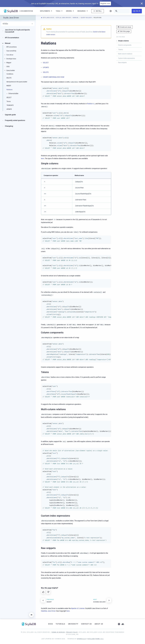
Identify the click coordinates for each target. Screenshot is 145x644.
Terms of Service (58, 632)
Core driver (10, 55)
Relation (90, 104)
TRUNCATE (10, 105)
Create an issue (124, 27)
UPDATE (46, 67)
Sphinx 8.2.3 (81, 639)
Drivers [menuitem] (70, 11)
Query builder (87, 18)
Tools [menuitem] (59, 11)
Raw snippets (122, 63)
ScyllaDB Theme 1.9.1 (96, 639)
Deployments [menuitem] (46, 11)
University (73, 624)
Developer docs (11, 59)
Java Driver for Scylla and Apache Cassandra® (17, 31)
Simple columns (124, 41)
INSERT (9, 86)
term (43, 158)
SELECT (46, 63)
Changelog (9, 126)
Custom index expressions (126, 58)
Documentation (27, 11)
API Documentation (12, 38)
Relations (9, 90)
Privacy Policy (72, 632)
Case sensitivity (11, 51)
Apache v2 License (78, 608)
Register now (105, 4)
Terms (9, 101)
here (68, 611)
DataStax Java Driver (48, 611)
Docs (51, 624)
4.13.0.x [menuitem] (18, 24)
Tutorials (61, 624)
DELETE (46, 72)
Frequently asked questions (15, 120)
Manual (76, 18)
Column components (125, 45)
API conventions (12, 47)
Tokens (120, 49)
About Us (99, 624)
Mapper (9, 63)
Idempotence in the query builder (17, 82)
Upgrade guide (10, 115)
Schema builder (13, 93)
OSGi (8, 67)
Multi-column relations (125, 54)
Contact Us (86, 624)
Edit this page (124, 31)
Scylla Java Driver (64, 18)
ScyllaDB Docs (48, 18)
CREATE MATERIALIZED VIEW (54, 77)
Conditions (10, 74)
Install (98, 11)
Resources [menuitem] (83, 11)
